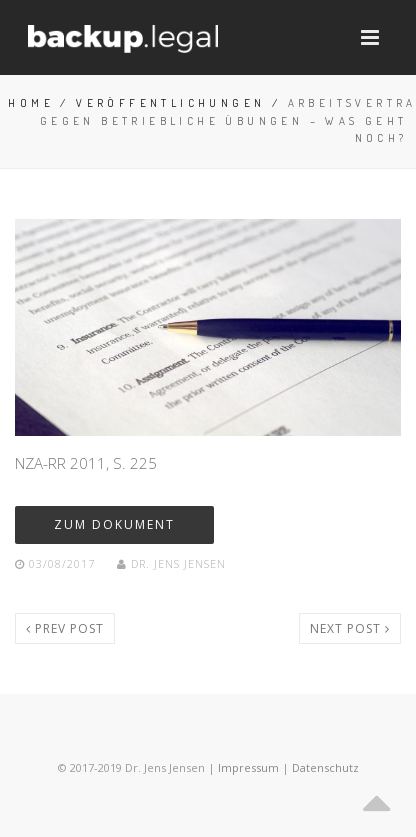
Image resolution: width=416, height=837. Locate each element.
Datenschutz (325, 767)
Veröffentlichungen (170, 103)
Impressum (248, 767)
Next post (350, 628)
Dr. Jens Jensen (171, 563)
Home (31, 103)
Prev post (65, 628)
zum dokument (114, 524)
